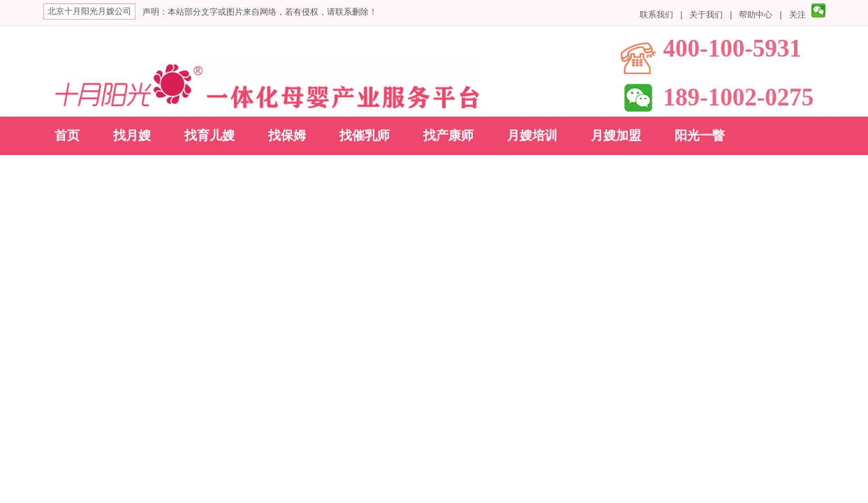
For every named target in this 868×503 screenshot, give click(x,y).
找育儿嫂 (209, 136)
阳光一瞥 (700, 136)
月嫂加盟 (616, 136)
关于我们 (706, 15)
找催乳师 (365, 136)
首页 (67, 136)
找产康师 (448, 136)
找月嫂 (132, 136)
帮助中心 (756, 15)
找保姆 (287, 136)
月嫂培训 (532, 136)
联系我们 (656, 15)
